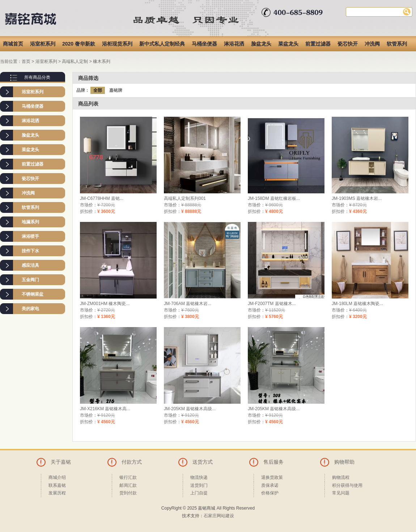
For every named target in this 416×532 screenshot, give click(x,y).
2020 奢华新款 (79, 44)
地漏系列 (30, 222)
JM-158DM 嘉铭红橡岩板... (274, 198)
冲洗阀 (372, 44)
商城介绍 (57, 477)
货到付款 (128, 493)
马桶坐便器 (204, 44)
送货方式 (203, 462)
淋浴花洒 (234, 44)
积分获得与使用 (347, 485)
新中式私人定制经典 (162, 44)
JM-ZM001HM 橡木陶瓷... (105, 304)
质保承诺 (270, 485)
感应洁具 (30, 265)
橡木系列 (102, 61)
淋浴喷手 (30, 236)
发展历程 (57, 493)
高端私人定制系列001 (185, 198)
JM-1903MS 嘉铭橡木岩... (357, 198)
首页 (26, 61)
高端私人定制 (75, 61)
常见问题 (341, 493)
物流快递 (199, 477)
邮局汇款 (128, 485)
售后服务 (273, 462)
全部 (98, 90)
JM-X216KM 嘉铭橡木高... (105, 409)
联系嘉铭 (57, 485)
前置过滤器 (318, 44)
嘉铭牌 (116, 90)
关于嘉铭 (61, 462)
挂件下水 (30, 251)
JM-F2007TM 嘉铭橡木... (272, 304)
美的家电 (30, 309)
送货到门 (199, 485)
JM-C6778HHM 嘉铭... (102, 198)
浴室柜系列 (43, 44)
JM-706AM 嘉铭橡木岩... (188, 304)
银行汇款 (128, 477)
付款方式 (132, 462)
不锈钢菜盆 (33, 294)
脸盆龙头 (261, 44)
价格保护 (270, 493)
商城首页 (13, 44)
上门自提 (199, 493)
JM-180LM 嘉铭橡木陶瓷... (357, 304)
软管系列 (397, 44)
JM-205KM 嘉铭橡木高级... (190, 409)
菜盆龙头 (288, 44)
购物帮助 (344, 462)
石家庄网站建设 (219, 516)
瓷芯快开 (348, 44)
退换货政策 (272, 477)
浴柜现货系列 (117, 44)
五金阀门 (30, 280)
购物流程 (341, 477)
